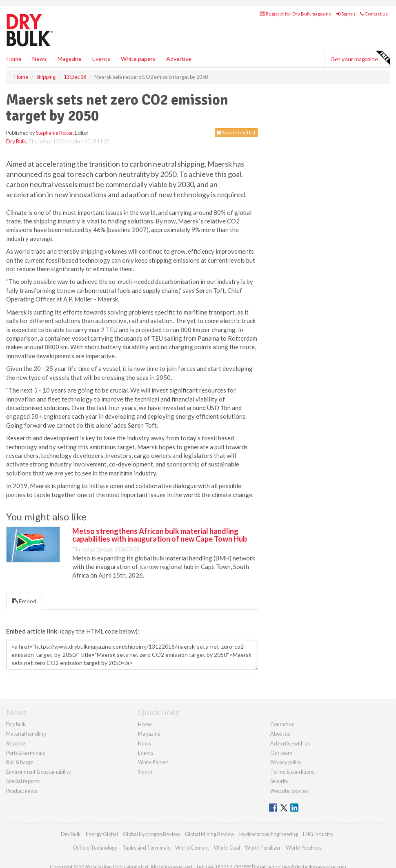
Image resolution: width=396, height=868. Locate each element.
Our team (281, 753)
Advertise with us (290, 743)
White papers (138, 59)
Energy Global (102, 834)
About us (280, 734)
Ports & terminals (26, 753)
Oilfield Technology (95, 848)
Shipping (16, 743)
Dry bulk (16, 724)
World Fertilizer (263, 848)
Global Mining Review (210, 834)
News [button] (40, 59)
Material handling (26, 734)
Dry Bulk (16, 141)
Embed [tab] (24, 601)
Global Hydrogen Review (151, 834)
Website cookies (289, 791)
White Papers (153, 762)
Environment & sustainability (39, 772)
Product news (22, 791)
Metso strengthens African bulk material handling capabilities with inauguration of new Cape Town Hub (160, 535)
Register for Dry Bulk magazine (296, 14)
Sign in (346, 14)
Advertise (179, 59)
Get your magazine (360, 58)
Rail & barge (20, 762)
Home (14, 59)
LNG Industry (318, 834)
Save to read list (236, 133)
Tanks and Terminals (146, 848)
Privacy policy (286, 762)
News (145, 743)
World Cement (192, 848)
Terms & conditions (292, 772)
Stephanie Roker (54, 133)
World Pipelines (304, 848)
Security (279, 781)
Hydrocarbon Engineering (269, 834)
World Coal (227, 848)
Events (101, 59)
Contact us (374, 14)
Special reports (23, 781)
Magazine (70, 59)
